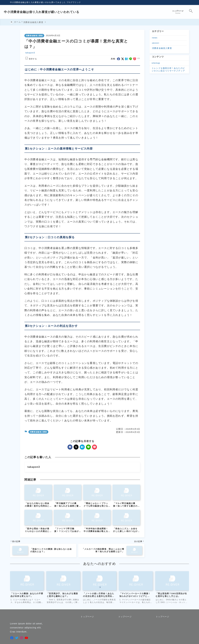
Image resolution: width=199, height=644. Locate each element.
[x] (14, 47)
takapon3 (30, 53)
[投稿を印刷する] (14, 97)
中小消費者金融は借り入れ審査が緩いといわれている (48, 12)
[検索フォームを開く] (185, 12)
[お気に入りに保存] (14, 78)
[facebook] (14, 43)
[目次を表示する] (14, 87)
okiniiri (156, 43)
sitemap (156, 63)
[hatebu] (14, 52)
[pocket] (14, 60)
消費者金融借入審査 (34, 36)
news (155, 38)
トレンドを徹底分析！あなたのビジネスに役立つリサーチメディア (168, 70)
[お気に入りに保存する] (31, 59)
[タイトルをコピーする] (14, 69)
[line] (14, 56)
